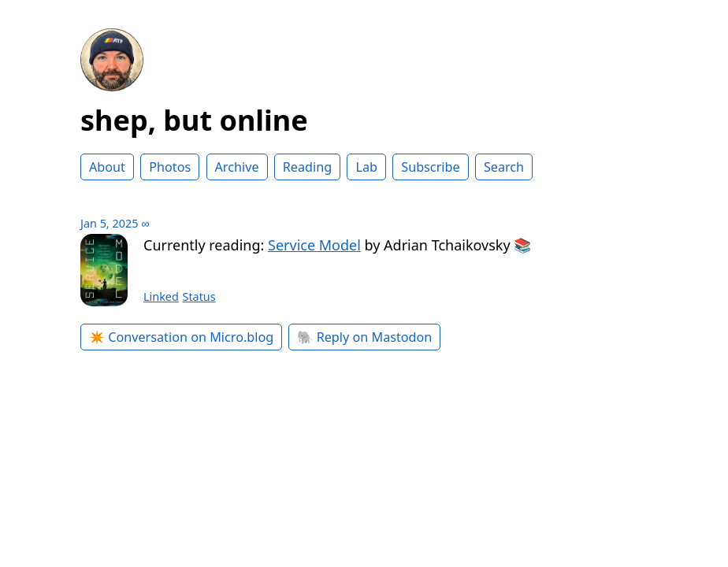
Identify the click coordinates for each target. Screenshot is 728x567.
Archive (237, 167)
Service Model (314, 245)
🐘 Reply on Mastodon (364, 337)
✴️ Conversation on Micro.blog (181, 337)
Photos (170, 167)
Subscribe (430, 167)
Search (504, 167)
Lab (366, 167)
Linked (161, 296)
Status (199, 296)
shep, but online (194, 120)
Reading (307, 167)
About (107, 167)
